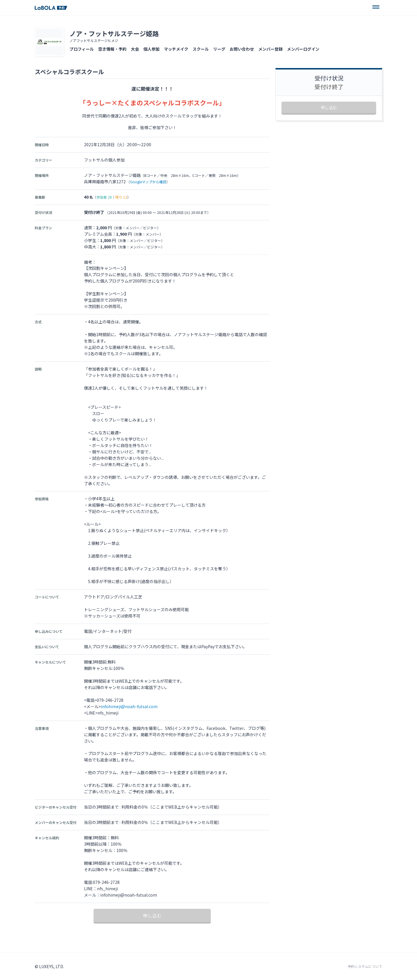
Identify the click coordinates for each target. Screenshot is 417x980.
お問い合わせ (242, 49)
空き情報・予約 (112, 49)
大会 (135, 49)
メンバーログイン (303, 49)
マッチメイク (176, 49)
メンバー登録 (270, 49)
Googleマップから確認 (148, 182)
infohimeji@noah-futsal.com (129, 706)
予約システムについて (365, 966)
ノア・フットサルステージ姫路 (114, 33)
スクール (201, 49)
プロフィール (82, 49)
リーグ (219, 49)
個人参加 (151, 49)
